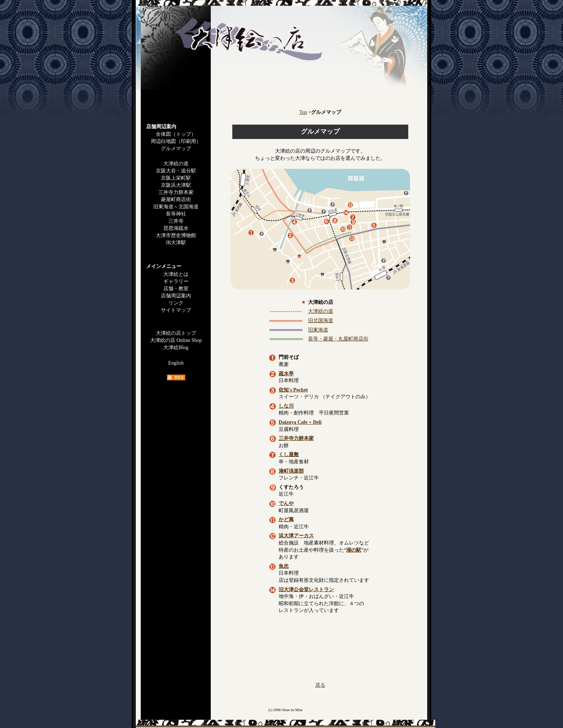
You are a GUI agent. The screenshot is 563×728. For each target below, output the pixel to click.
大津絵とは (176, 274)
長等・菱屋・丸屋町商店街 (338, 339)
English (176, 363)
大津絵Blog (176, 347)
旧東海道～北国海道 (176, 207)
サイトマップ (176, 310)
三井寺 (176, 221)
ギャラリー (176, 281)
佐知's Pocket (293, 390)
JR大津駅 (176, 243)
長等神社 (176, 214)
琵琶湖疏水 (176, 228)
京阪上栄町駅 (176, 178)
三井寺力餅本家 (176, 192)
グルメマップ (176, 149)
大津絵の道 (176, 164)
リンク (176, 303)
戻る (320, 685)
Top (303, 112)
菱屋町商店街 (176, 200)
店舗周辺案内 (176, 296)
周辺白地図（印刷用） (176, 141)
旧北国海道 (321, 321)
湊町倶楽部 (291, 471)
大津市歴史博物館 (176, 235)
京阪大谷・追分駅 (176, 171)
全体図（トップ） (176, 134)
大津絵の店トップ (176, 333)
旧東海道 (318, 330)
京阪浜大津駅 (176, 185)
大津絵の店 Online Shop (176, 340)
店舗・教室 (176, 289)
